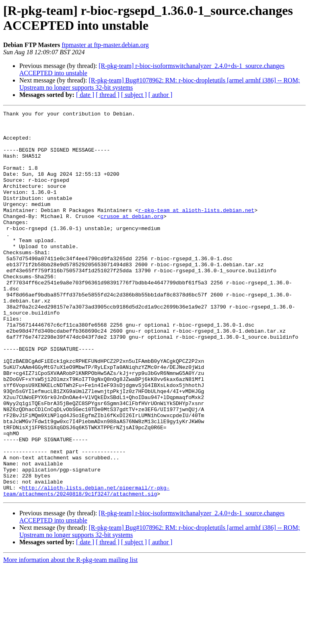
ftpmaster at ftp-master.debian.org (105, 45)
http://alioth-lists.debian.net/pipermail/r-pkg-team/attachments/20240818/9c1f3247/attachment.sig (86, 567)
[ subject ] (134, 95)
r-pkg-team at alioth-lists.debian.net (196, 230)
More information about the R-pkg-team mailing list (70, 637)
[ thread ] (108, 95)
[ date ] (85, 95)
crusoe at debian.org (132, 238)
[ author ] (161, 95)
